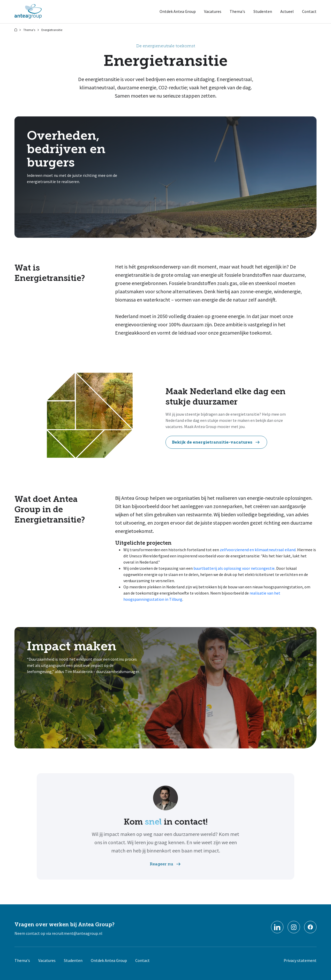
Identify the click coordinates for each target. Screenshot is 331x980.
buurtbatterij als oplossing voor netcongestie (234, 568)
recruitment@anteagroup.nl (77, 933)
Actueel (287, 11)
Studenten (263, 11)
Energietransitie (52, 30)
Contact (309, 11)
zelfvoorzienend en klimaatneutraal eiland (258, 550)
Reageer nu (166, 864)
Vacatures (213, 11)
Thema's (237, 11)
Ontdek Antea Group (178, 11)
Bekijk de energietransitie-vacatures (216, 442)
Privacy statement (300, 960)
